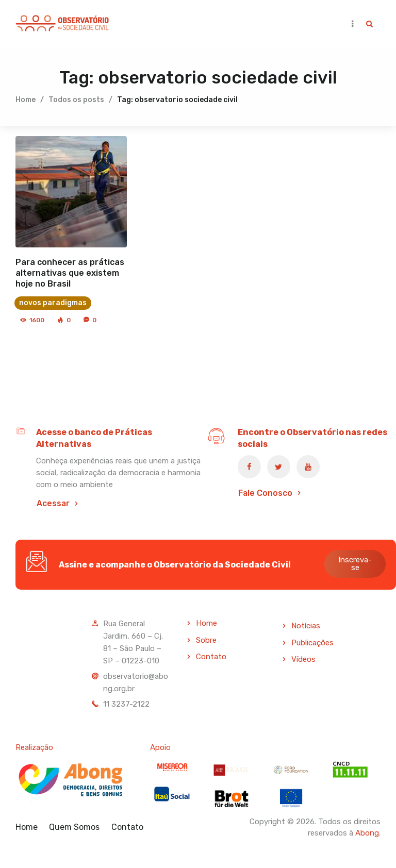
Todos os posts (76, 99)
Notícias (306, 625)
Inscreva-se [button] (355, 564)
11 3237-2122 (126, 704)
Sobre (206, 640)
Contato (211, 657)
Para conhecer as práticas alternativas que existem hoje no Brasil (70, 273)
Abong (367, 833)
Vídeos (303, 659)
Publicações (312, 642)
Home (26, 99)
